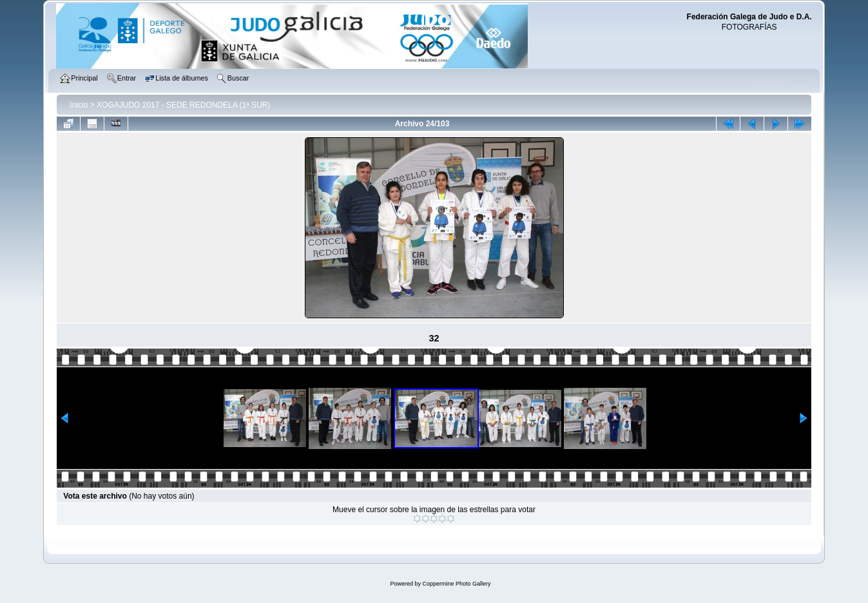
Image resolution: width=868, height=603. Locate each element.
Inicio (79, 105)
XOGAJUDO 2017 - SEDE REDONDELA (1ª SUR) (183, 105)
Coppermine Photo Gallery (456, 584)
